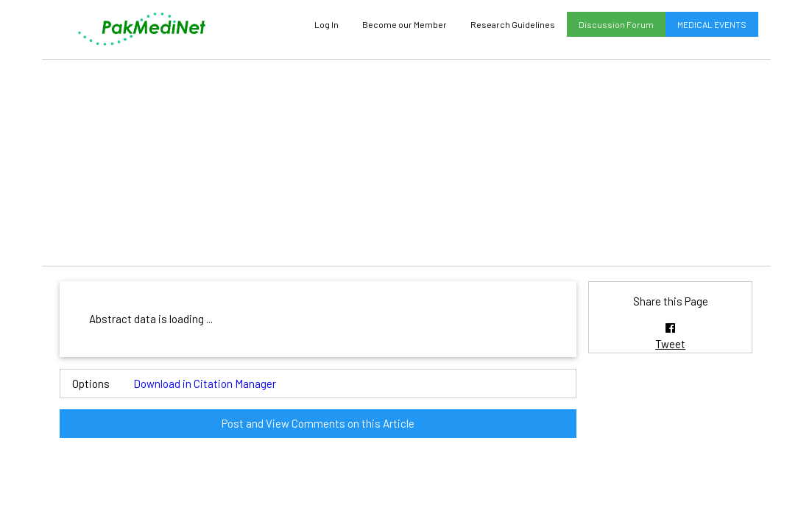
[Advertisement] (406, 163)
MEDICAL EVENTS (712, 24)
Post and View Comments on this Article (318, 423)
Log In (326, 24)
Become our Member (405, 24)
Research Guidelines (513, 24)
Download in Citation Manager (205, 384)
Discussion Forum (616, 24)
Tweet (670, 344)
